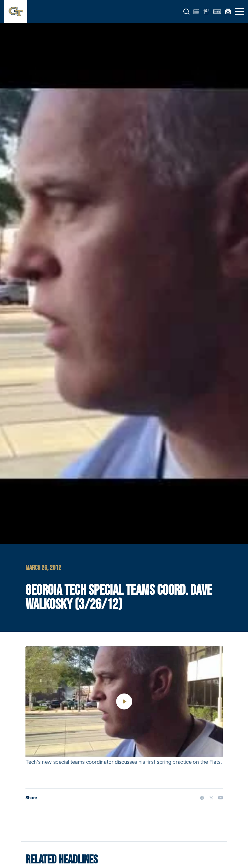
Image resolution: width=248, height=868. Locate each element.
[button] (187, 12)
